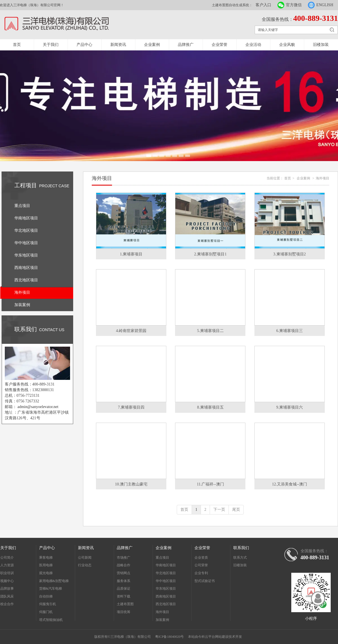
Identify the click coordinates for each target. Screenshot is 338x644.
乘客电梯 (46, 558)
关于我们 (51, 45)
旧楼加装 (321, 45)
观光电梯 (46, 573)
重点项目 (162, 558)
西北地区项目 (166, 604)
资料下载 (124, 596)
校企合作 (7, 604)
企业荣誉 (220, 45)
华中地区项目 (166, 581)
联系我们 (241, 548)
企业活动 (253, 45)
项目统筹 (124, 612)
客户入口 (263, 5)
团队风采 (7, 596)
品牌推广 (186, 45)
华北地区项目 (166, 573)
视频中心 (7, 581)
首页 (17, 45)
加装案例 (162, 620)
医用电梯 (46, 565)
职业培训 (7, 573)
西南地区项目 (166, 596)
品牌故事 (7, 589)
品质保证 (124, 589)
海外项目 (323, 178)
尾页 (236, 510)
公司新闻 (85, 558)
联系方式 (240, 558)
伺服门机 (46, 612)
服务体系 (124, 581)
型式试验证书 (205, 581)
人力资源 (7, 565)
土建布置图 (125, 604)
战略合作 (124, 565)
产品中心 (84, 45)
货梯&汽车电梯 (51, 589)
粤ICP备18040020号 (170, 637)
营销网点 (124, 573)
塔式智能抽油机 (51, 620)
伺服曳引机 (48, 604)
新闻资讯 (118, 45)
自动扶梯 (46, 596)
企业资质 (201, 558)
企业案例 (152, 45)
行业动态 (85, 565)
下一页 (219, 510)
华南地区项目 (166, 565)
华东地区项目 (166, 589)
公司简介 (7, 558)
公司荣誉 (201, 565)
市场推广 (124, 558)
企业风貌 (287, 45)
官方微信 (294, 5)
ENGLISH (325, 5)
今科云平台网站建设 (213, 637)
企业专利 (201, 573)
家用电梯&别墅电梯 (54, 581)
